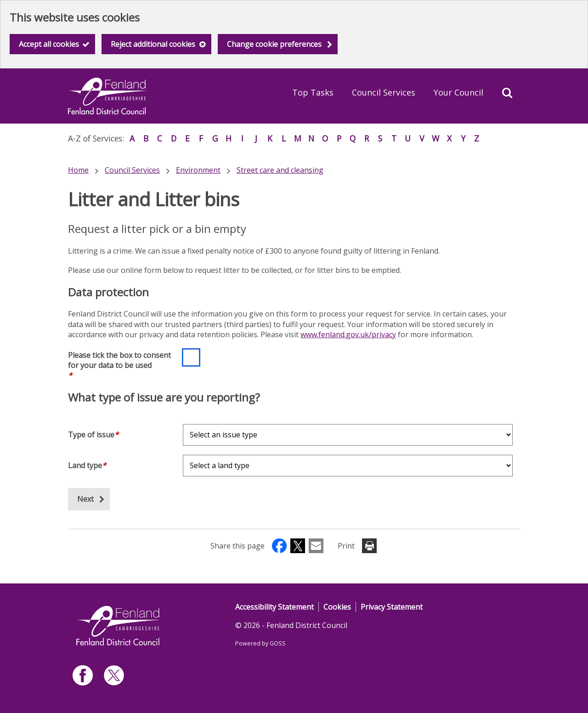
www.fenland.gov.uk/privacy (348, 334)
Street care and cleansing (280, 170)
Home (78, 170)
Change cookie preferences (274, 44)
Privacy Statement (392, 607)
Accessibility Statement (274, 607)
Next (85, 499)
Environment (198, 170)
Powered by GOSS (260, 643)
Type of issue (93, 435)
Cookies (337, 607)
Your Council (458, 92)
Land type (87, 465)
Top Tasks (313, 92)
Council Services (384, 92)
